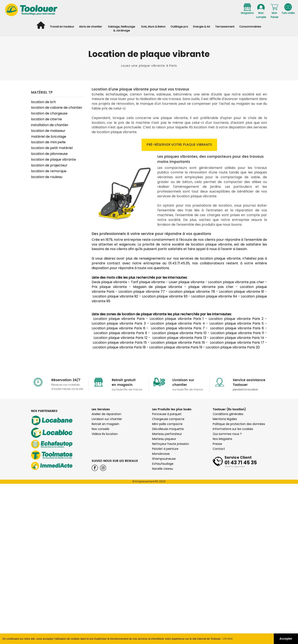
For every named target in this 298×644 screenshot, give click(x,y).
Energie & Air (202, 27)
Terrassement (225, 27)
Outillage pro (179, 27)
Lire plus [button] (227, 639)
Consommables (250, 27)
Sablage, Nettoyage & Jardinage (122, 29)
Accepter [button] (286, 639)
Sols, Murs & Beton (153, 27)
